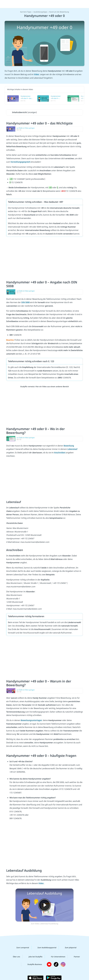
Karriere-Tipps (26, 12)
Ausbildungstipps (40, 12)
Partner (75, 957)
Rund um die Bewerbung (59, 12)
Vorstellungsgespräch (21, 162)
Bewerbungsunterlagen (32, 720)
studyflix (47, 4)
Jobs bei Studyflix (34, 957)
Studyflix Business (33, 964)
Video (37, 74)
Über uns (15, 957)
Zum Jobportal (69, 948)
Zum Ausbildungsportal (45, 948)
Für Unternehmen (56, 957)
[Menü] (5, 4)
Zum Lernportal (21, 948)
